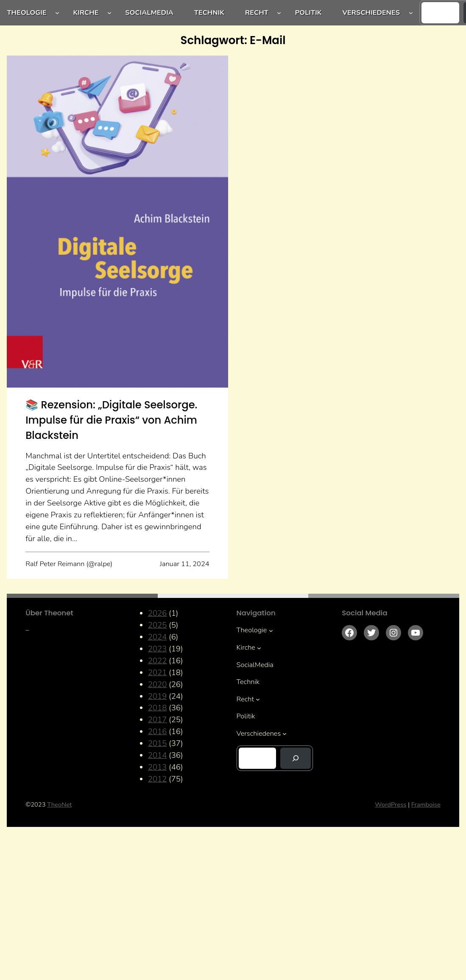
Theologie (27, 13)
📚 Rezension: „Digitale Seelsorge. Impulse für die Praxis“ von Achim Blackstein (111, 420)
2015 (158, 743)
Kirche (86, 13)
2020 (158, 684)
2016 (158, 732)
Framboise (426, 804)
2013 (158, 767)
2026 (158, 613)
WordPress (391, 804)
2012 (158, 779)
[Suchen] (296, 758)
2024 (158, 637)
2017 (158, 720)
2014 (158, 755)
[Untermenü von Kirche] (109, 13)
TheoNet (59, 804)
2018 (158, 708)
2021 (158, 673)
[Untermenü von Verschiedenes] (411, 13)
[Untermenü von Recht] (279, 13)
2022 (158, 661)
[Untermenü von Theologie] (57, 13)
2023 (158, 649)
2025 (158, 625)
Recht (257, 13)
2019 (158, 696)
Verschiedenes (371, 13)
